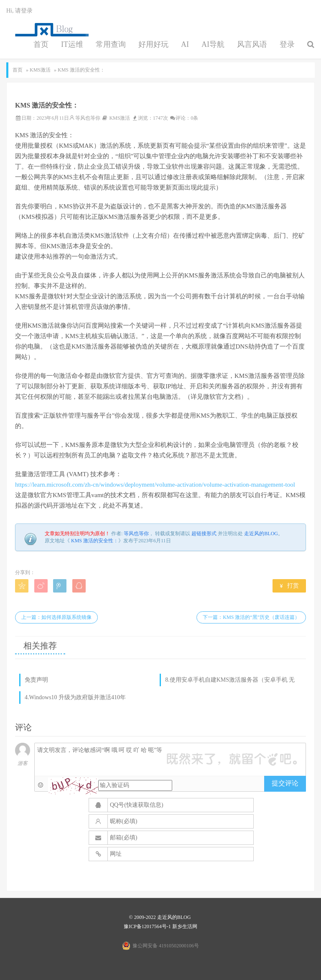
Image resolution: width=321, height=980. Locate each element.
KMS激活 (40, 70)
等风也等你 (88, 118)
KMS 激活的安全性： (95, 541)
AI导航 (213, 44)
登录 (287, 44)
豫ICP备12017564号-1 (147, 926)
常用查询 (111, 44)
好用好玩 (153, 44)
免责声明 (36, 680)
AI (185, 44)
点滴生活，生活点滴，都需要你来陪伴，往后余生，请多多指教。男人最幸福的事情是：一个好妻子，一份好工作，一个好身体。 (49, 30)
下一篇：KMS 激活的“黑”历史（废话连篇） (251, 617)
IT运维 (72, 44)
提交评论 (285, 783)
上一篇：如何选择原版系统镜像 (56, 617)
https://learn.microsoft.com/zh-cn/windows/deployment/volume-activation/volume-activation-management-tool (155, 485)
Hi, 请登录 (19, 11)
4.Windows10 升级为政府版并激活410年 (75, 697)
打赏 (289, 586)
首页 (41, 44)
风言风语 (252, 44)
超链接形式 (204, 534)
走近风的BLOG (261, 534)
